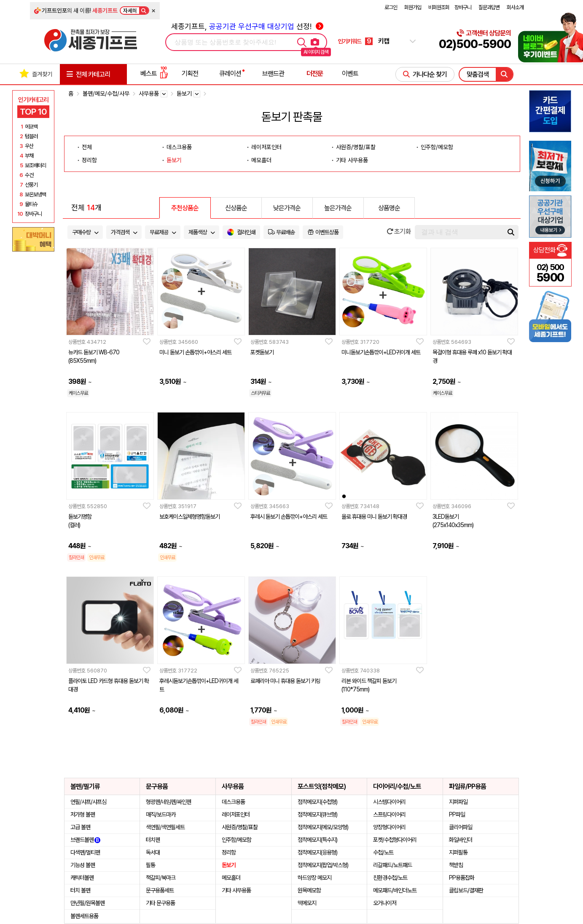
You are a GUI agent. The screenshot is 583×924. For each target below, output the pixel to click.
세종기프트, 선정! (247, 26)
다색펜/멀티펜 (85, 852)
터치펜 (153, 840)
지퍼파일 (458, 802)
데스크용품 (179, 147)
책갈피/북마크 (161, 878)
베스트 (154, 74)
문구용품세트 (160, 890)
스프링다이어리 (389, 814)
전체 (87, 147)
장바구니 (463, 7)
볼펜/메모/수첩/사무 (106, 94)
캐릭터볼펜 (82, 878)
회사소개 (515, 7)
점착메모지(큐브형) (317, 814)
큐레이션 (230, 74)
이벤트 (350, 74)
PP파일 (457, 814)
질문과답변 (489, 7)
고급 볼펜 (80, 827)
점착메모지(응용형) (317, 852)
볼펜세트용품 (84, 916)
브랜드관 (273, 74)
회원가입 (413, 7)
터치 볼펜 (80, 890)
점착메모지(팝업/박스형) (323, 865)
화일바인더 (461, 840)
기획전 (190, 74)
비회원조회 (439, 7)
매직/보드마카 (161, 814)
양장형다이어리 (389, 827)
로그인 (391, 7)
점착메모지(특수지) (317, 840)
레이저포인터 (266, 147)
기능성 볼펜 (83, 865)
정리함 (89, 160)
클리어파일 (461, 827)
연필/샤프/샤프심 (88, 802)
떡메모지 (307, 903)
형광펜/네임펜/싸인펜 (168, 802)
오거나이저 (385, 903)
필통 (150, 865)
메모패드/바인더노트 (395, 890)
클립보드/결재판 (466, 890)
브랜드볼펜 (85, 840)
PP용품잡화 (462, 878)
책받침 (456, 865)
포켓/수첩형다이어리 (395, 840)
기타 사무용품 (352, 160)
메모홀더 (261, 160)
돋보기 (174, 160)
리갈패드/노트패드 (392, 865)
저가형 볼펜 (83, 814)
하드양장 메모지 (314, 878)
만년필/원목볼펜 (87, 903)
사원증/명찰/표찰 (356, 147)
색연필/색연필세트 (165, 827)
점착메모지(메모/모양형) (323, 827)
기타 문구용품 (160, 903)
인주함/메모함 (437, 147)
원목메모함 (309, 890)
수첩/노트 (383, 852)
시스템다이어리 (389, 802)
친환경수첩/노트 (390, 878)
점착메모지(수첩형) (317, 802)
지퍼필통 (458, 852)
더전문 (315, 74)
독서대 (153, 852)
